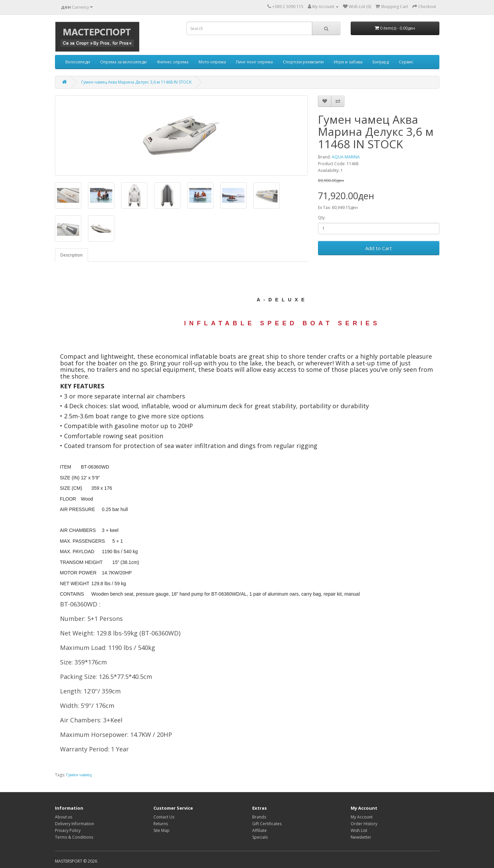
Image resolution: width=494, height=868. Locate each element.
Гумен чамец (79, 775)
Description (71, 255)
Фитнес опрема (173, 62)
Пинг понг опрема (254, 62)
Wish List (359, 830)
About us (64, 817)
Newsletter (361, 837)
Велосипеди (78, 62)
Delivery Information (75, 824)
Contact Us (164, 817)
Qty (321, 218)
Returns (161, 824)
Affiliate (259, 830)
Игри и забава (348, 62)
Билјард (381, 62)
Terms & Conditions (74, 837)
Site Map (162, 830)
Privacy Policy (68, 830)
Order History (364, 824)
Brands (259, 817)
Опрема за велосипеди (123, 62)
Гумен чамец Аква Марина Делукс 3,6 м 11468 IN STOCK (136, 82)
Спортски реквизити (303, 62)
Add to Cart (379, 248)
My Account (362, 817)
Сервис (406, 62)
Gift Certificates (267, 824)
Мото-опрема (212, 62)
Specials (260, 837)
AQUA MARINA (346, 157)
